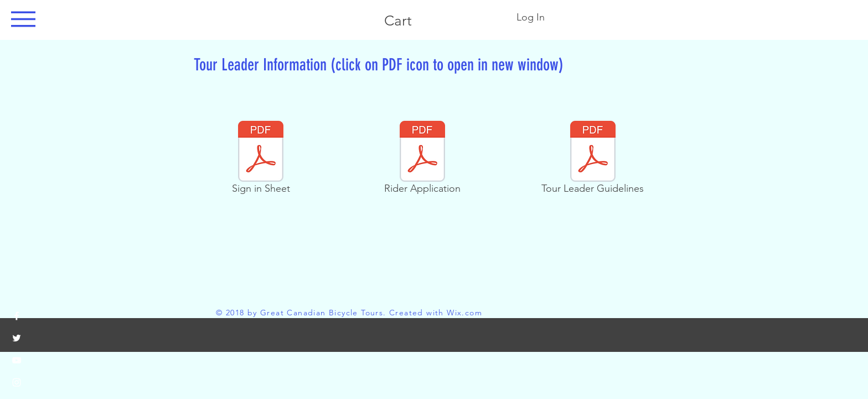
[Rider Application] (422, 160)
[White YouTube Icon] (17, 360)
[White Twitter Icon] (17, 338)
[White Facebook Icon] (17, 316)
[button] (23, 19)
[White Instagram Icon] (17, 382)
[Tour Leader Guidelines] (593, 160)
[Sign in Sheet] (261, 160)
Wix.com (464, 313)
